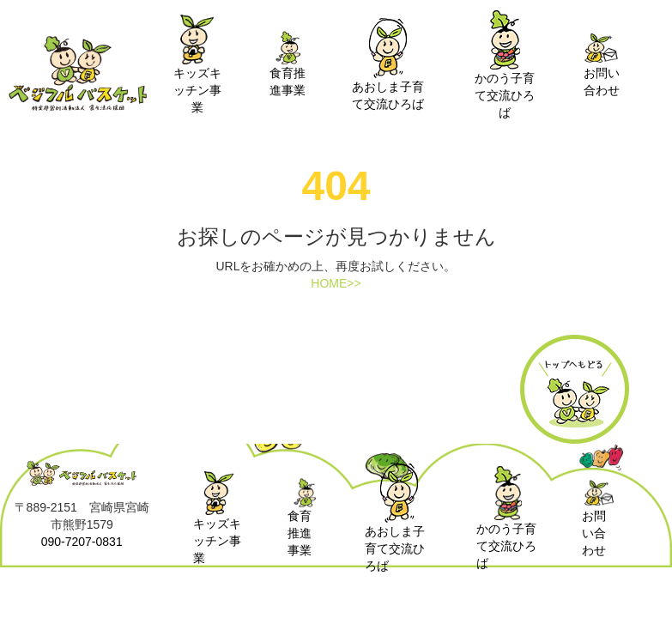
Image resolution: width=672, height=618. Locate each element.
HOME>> (336, 283)
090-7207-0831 (82, 542)
